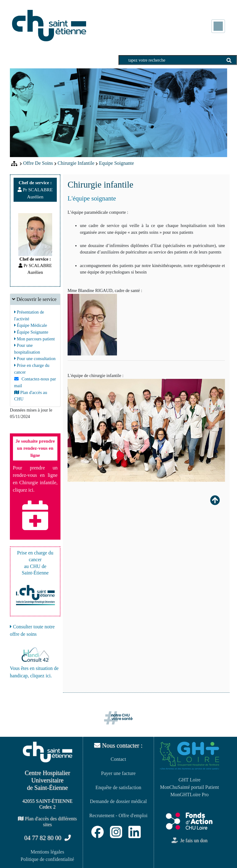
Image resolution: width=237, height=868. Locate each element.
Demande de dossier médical (118, 801)
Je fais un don (189, 840)
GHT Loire (189, 780)
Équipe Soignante (31, 332)
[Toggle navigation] (218, 26)
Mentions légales (47, 852)
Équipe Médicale (31, 325)
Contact (118, 759)
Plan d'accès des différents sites (47, 821)
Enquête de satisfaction (118, 787)
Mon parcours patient (35, 339)
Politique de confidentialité (47, 859)
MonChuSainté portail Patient (189, 787)
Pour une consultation (35, 359)
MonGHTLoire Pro (189, 795)
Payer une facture (118, 773)
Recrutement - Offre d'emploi (118, 815)
